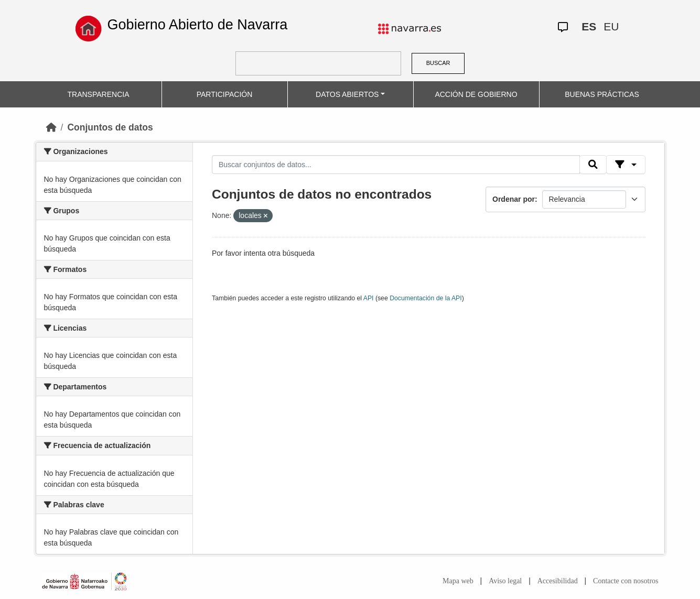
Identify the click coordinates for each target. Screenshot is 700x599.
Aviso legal (505, 581)
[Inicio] (51, 127)
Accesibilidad (558, 581)
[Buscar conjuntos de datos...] (396, 165)
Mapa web (458, 581)
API (369, 298)
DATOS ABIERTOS (347, 94)
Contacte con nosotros (626, 581)
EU (611, 26)
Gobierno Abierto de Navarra (198, 25)
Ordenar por (514, 199)
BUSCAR (438, 63)
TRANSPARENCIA (99, 94)
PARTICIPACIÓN (225, 94)
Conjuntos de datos (110, 127)
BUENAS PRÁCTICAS (602, 94)
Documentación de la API (426, 298)
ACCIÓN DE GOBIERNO (476, 94)
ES (589, 26)
